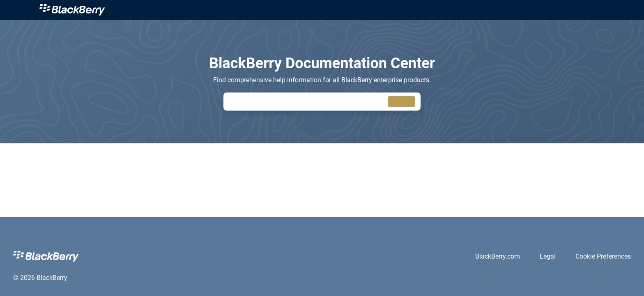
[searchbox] (401, 102)
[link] (72, 10)
